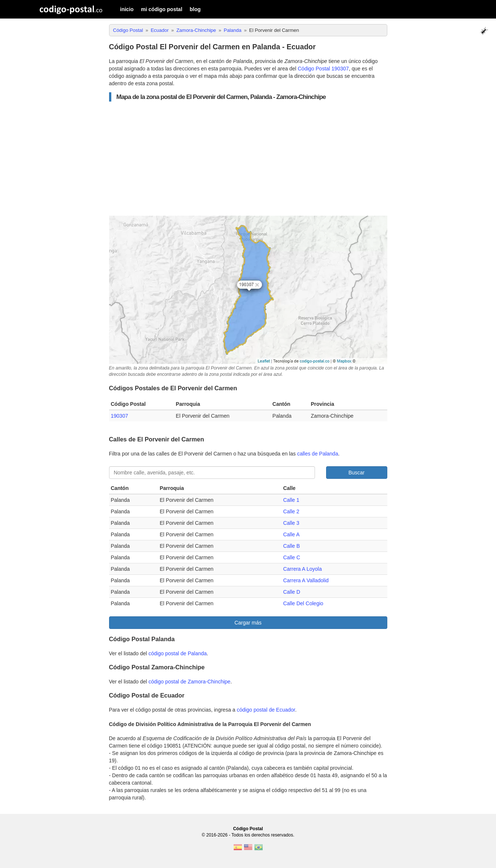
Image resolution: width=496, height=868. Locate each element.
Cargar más (248, 623)
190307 (120, 416)
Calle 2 (291, 511)
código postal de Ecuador (266, 710)
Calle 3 (291, 523)
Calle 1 (291, 500)
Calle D (292, 592)
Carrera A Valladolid (306, 580)
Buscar (357, 473)
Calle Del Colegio (303, 603)
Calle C (292, 557)
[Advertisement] (248, 159)
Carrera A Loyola (302, 569)
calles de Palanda (318, 454)
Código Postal (248, 829)
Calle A (291, 534)
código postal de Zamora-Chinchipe (189, 682)
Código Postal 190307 (323, 69)
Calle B (291, 546)
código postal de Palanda (178, 653)
